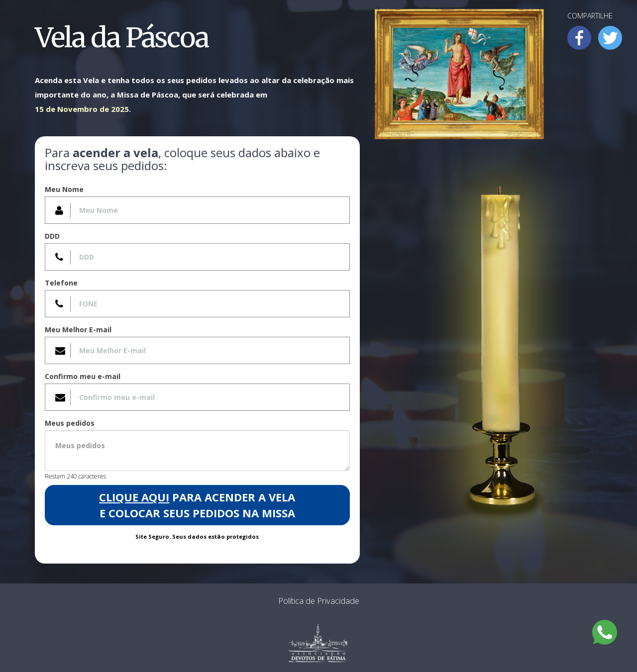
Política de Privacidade (319, 601)
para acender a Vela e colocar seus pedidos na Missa (197, 505)
